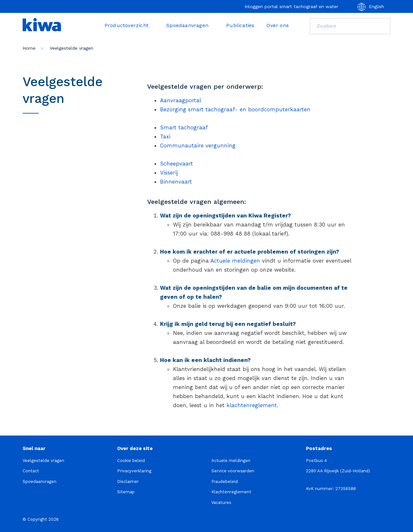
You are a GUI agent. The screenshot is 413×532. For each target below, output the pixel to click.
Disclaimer (128, 482)
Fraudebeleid (225, 482)
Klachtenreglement (231, 492)
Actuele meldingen (235, 261)
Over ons (278, 25)
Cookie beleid (131, 461)
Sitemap (126, 492)
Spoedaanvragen (190, 25)
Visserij (169, 173)
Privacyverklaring (134, 471)
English (371, 7)
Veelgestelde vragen (43, 461)
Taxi (165, 136)
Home (29, 48)
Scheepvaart (176, 164)
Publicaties (240, 25)
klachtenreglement (252, 405)
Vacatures (221, 502)
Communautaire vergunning (198, 146)
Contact (31, 471)
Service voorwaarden (233, 471)
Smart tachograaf (184, 127)
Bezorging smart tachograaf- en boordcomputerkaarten (235, 109)
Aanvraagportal (181, 100)
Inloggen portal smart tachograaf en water (291, 6)
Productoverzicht (129, 25)
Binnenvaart (176, 182)
